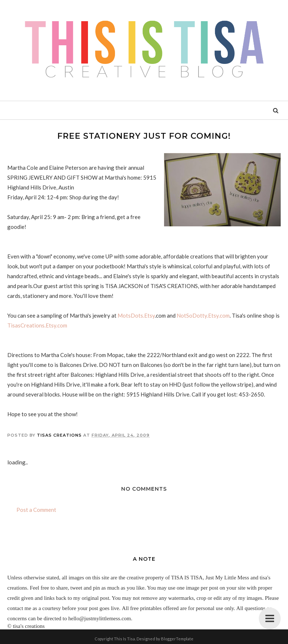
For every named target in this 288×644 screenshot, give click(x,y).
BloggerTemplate (177, 639)
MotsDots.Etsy (136, 315)
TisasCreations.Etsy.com (37, 325)
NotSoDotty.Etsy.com (203, 315)
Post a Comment (36, 510)
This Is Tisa (124, 639)
